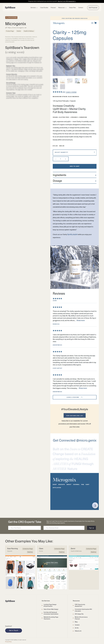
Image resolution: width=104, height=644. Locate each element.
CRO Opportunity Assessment (80, 605)
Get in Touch (14, 630)
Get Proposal (93, 8)
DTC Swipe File (79, 614)
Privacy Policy (8, 642)
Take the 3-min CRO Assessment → (67, 1)
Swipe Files (72, 8)
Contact (81, 8)
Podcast (53, 8)
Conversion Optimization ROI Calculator (83, 610)
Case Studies (44, 8)
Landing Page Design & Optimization (50, 605)
